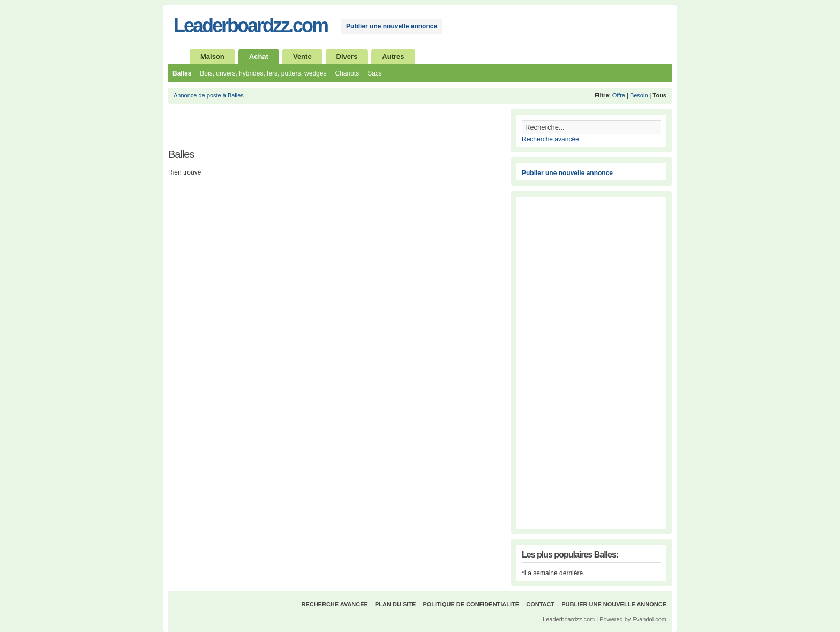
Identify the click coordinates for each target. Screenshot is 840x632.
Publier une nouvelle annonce (392, 26)
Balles (182, 73)
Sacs (375, 73)
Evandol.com (649, 619)
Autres (393, 57)
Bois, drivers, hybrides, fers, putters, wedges (263, 73)
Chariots (347, 73)
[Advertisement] (294, 131)
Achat (259, 57)
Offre (619, 95)
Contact (540, 604)
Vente (302, 57)
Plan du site (395, 604)
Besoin (639, 95)
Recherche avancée (550, 139)
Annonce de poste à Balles (209, 95)
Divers (347, 57)
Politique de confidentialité (471, 604)
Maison (212, 57)
